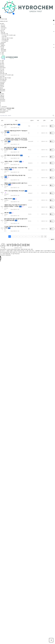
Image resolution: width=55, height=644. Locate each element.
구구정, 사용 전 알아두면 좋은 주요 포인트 (14, 191)
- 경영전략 (3, 26)
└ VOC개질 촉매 (4, 39)
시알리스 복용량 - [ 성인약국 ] (12, 161)
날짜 (44, 120)
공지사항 (5, 21)
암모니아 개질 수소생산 (5, 78)
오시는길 (2, 69)
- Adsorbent (3, 42)
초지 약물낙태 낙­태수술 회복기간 (12, 155)
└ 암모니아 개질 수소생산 (6, 38)
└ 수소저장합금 (4, 41)
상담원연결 (8, 255)
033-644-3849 (10, 108)
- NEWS (2, 48)
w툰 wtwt (7, 213)
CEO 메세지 (3, 68)
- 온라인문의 (3, 51)
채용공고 (2, 85)
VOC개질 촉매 (3, 79)
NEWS (1, 88)
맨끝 (45, 237)
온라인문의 (3, 91)
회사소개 (2, 65)
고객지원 (2, 86)
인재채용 (2, 84)
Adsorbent (2, 82)
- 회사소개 (3, 25)
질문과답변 (3, 89)
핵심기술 (2, 72)
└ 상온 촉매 (3, 37)
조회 (38, 120)
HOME (1, 21)
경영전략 (2, 66)
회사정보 (2, 63)
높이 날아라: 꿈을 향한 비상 (11, 124)
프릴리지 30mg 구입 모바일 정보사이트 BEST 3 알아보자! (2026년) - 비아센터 (16, 206)
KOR (3, 52)
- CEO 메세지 (3, 28)
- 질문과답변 (3, 50)
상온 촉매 (2, 76)
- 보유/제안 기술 (4, 34)
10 (39, 236)
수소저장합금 (3, 81)
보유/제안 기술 (3, 73)
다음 (42, 237)
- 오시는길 (3, 29)
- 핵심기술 (3, 32)
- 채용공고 (3, 45)
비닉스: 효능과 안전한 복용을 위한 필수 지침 (15, 175)
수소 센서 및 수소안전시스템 (7, 75)
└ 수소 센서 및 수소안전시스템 (8, 35)
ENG (3, 54)
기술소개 (2, 71)
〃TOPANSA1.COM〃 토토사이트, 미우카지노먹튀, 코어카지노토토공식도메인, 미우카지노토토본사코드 (16, 140)
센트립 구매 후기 (8, 199)
